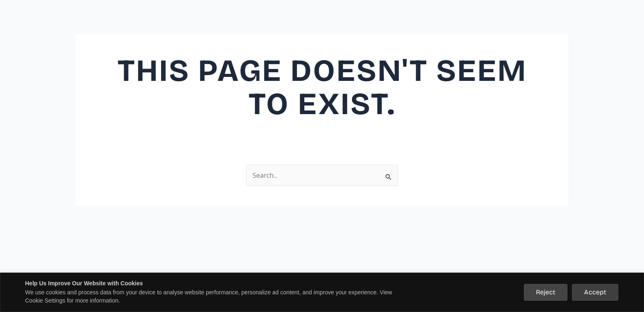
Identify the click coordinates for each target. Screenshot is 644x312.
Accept (595, 292)
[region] (322, 292)
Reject (546, 292)
